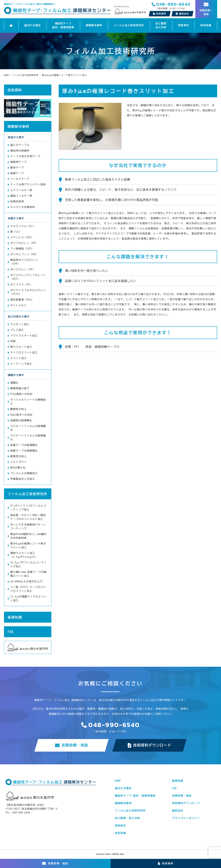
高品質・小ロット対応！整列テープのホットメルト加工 (28, 517)
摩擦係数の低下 (20, 388)
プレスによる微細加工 (24, 473)
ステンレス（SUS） (22, 237)
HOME (118, 781)
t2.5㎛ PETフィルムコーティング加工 (29, 564)
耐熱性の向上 (19, 456)
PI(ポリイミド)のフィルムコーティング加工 (28, 508)
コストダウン (19, 462)
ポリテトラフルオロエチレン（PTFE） (28, 292)
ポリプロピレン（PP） (24, 243)
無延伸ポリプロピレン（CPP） (24, 262)
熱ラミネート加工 (21, 347)
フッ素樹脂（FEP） (22, 249)
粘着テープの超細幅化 (24, 451)
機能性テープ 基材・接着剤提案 (63, 25)
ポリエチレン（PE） (23, 269)
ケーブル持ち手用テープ (26, 156)
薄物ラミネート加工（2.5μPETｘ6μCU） (24, 555)
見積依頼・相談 (71, 745)
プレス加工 (17, 330)
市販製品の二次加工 (23, 479)
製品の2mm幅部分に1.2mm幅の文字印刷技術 (29, 536)
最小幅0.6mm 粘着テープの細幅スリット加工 (29, 574)
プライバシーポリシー (186, 818)
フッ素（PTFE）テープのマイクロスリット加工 (28, 589)
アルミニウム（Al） (23, 226)
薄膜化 (14, 383)
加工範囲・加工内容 (127, 818)
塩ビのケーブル (20, 145)
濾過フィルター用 (21, 196)
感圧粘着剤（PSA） (22, 300)
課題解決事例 (94, 26)
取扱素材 (183, 26)
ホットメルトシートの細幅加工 (28, 402)
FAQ (11, 632)
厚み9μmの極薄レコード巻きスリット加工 (28, 545)
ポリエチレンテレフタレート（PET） (28, 277)
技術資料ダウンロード (150, 745)
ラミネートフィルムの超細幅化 (28, 437)
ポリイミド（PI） (21, 285)
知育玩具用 (17, 201)
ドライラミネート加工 (24, 336)
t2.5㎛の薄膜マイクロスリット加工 (28, 598)
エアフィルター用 (21, 190)
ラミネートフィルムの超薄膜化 (28, 428)
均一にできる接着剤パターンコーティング (28, 527)
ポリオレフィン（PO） (24, 254)
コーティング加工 (21, 364)
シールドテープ (20, 179)
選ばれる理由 (32, 26)
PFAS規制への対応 (22, 394)
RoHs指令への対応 (22, 415)
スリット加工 (19, 358)
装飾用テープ (19, 162)
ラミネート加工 (20, 324)
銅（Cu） (16, 232)
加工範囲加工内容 (161, 25)
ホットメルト (19, 305)
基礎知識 (15, 617)
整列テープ (17, 168)
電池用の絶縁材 (20, 151)
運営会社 (178, 811)
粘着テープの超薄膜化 (24, 445)
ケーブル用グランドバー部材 (28, 185)
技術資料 (160, 14)
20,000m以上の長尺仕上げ (27, 581)
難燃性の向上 (19, 409)
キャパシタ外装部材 (23, 207)
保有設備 (206, 26)
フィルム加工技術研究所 (129, 26)
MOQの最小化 (18, 468)
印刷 (13, 341)
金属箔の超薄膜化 (21, 420)
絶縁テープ (17, 173)
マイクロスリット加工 (24, 352)
